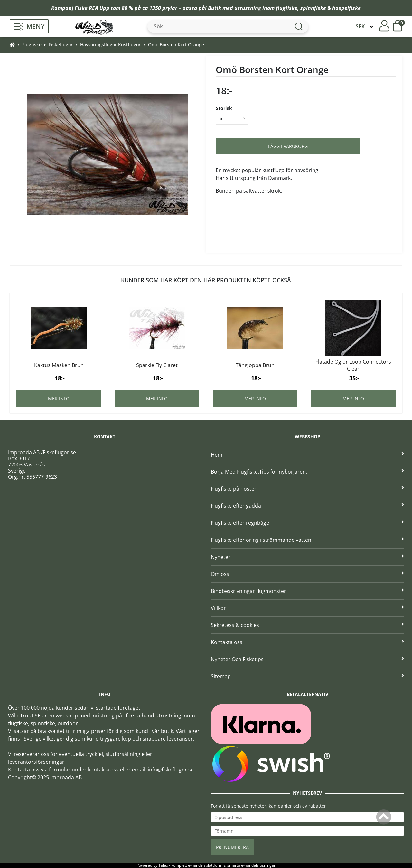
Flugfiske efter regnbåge (307, 523)
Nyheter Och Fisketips (307, 659)
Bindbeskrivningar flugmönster (307, 591)
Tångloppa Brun (255, 365)
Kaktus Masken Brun (59, 365)
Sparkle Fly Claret (157, 365)
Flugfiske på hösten (307, 489)
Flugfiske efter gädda (307, 506)
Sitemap (307, 676)
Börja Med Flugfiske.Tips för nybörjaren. (307, 472)
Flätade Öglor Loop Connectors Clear (353, 365)
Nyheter (307, 557)
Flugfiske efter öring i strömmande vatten (307, 540)
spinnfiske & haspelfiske (331, 8)
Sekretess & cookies (307, 625)
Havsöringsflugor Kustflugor (110, 45)
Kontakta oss (307, 642)
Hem (307, 455)
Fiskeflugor (61, 45)
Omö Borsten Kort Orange (176, 45)
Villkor (307, 608)
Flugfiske (32, 45)
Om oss (307, 574)
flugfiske (287, 8)
